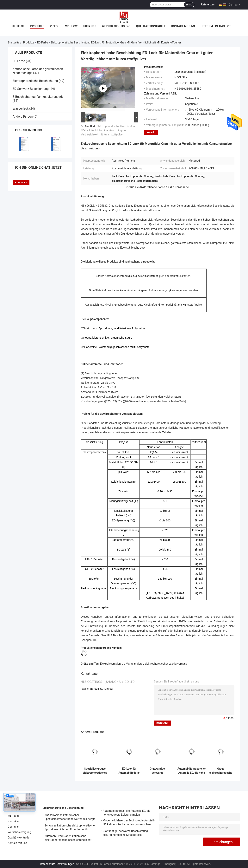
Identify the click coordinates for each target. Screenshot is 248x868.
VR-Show (71, 26)
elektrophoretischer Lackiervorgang (166, 664)
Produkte (37, 26)
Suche (189, 5)
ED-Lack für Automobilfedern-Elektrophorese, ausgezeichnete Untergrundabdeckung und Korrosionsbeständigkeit (129, 771)
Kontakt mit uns (183, 26)
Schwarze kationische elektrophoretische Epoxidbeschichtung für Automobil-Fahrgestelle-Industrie (70, 828)
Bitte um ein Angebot (216, 26)
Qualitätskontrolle (151, 26)
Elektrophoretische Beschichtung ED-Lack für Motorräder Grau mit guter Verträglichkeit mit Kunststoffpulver (109, 130)
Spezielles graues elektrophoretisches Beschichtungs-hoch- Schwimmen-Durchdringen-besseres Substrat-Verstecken (95, 771)
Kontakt (151, 132)
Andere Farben (23, 117)
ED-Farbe (43, 42)
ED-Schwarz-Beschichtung (31, 89)
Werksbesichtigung (116, 26)
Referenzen (208, 4)
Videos (55, 26)
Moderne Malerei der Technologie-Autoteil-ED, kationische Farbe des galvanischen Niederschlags (129, 823)
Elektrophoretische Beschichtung (35, 81)
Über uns (90, 26)
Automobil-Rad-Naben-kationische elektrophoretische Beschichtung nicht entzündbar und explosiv (68, 839)
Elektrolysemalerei (111, 664)
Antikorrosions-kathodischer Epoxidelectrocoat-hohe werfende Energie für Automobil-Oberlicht (70, 818)
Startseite (14, 42)
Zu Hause (18, 26)
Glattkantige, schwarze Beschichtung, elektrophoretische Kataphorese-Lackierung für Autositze (158, 771)
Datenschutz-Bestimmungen (57, 864)
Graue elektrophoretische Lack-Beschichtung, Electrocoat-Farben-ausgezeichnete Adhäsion (221, 771)
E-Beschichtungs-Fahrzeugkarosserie (38, 97)
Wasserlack (21, 109)
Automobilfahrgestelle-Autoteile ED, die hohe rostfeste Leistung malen (192, 771)
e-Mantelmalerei (133, 664)
